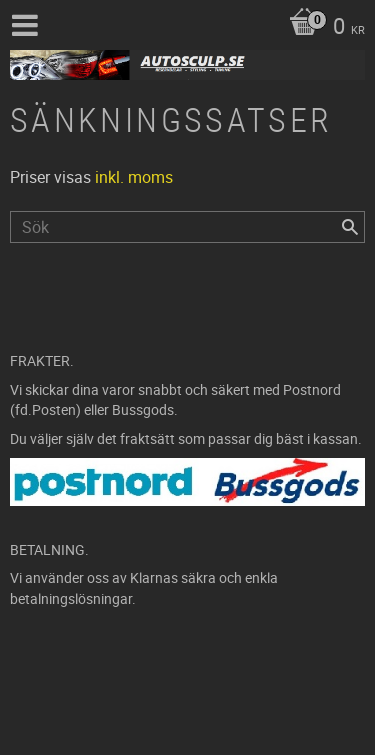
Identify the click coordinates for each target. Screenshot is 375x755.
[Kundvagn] (322, 28)
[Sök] (350, 227)
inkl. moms (134, 177)
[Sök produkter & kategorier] (187, 227)
